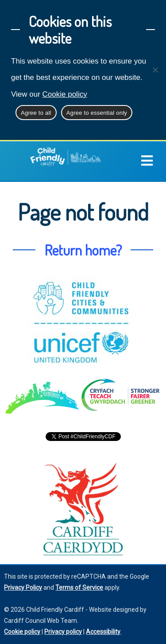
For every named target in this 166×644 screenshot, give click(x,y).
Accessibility (103, 632)
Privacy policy (63, 632)
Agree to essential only (97, 113)
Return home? (83, 250)
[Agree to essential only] (155, 70)
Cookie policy (65, 94)
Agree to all (36, 113)
